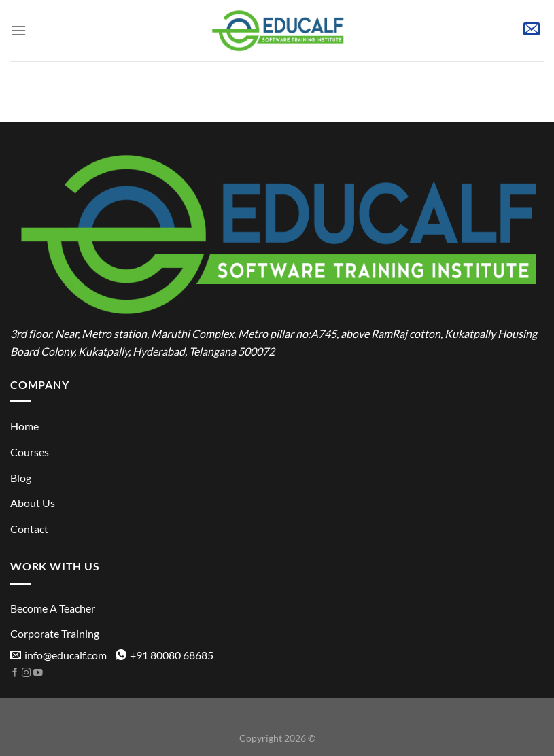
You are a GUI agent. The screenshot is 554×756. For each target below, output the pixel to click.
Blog (21, 478)
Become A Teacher (53, 608)
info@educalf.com (58, 655)
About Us (33, 503)
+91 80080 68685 (165, 655)
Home (24, 426)
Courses (30, 452)
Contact (29, 529)
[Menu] (18, 30)
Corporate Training (55, 633)
